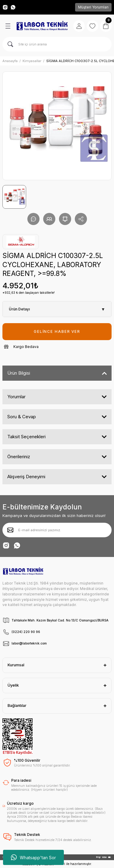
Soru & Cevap (22, 417)
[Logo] (42, 26)
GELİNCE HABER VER (57, 331)
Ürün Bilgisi (19, 373)
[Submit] (10, 530)
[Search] (57, 44)
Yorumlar (16, 397)
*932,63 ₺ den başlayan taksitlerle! (29, 293)
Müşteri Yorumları (93, 7)
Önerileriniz (19, 457)
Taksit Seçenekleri (26, 437)
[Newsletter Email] (57, 530)
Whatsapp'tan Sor (33, 857)
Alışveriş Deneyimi (26, 477)
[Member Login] (79, 26)
